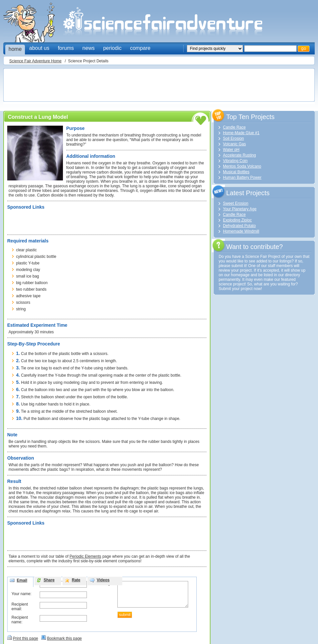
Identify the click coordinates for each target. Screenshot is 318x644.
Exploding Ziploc (237, 220)
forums (66, 48)
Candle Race (234, 127)
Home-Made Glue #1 (241, 133)
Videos (103, 580)
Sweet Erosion (236, 203)
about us (39, 48)
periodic (112, 48)
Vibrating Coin (235, 161)
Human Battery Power (242, 177)
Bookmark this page (64, 638)
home (15, 49)
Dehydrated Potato (239, 226)
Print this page (25, 638)
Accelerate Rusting (239, 155)
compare (140, 48)
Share (49, 580)
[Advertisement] (125, 86)
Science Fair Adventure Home (35, 61)
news (88, 48)
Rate (76, 580)
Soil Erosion (233, 138)
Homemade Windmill (241, 231)
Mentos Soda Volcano (242, 166)
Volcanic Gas (234, 144)
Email (22, 580)
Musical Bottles (236, 172)
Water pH (231, 150)
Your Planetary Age (240, 209)
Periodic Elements (85, 556)
